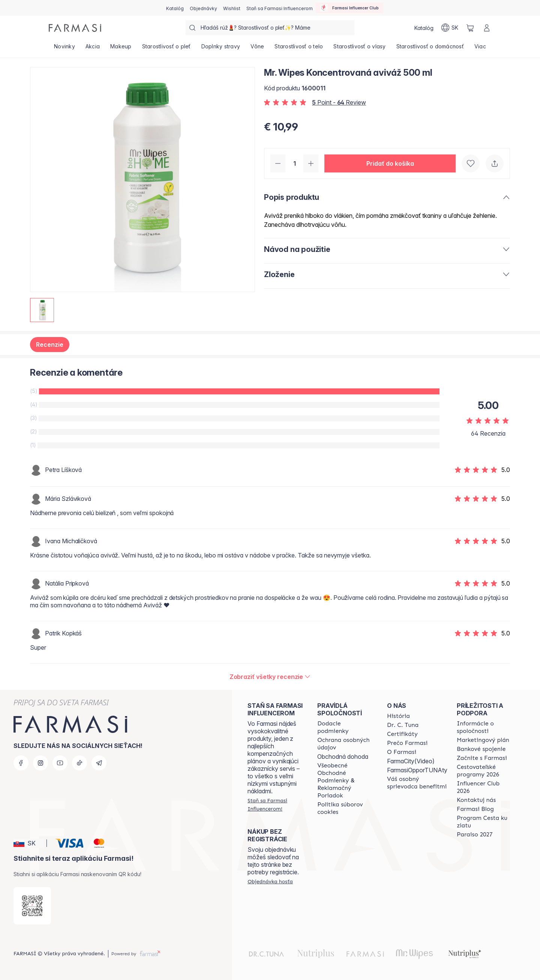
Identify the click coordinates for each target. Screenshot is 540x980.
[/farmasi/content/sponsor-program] (485, 822)
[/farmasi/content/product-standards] (402, 734)
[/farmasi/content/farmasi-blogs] (475, 809)
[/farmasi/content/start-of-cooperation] (482, 758)
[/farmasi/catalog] (175, 8)
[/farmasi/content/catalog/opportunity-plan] (483, 740)
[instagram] (40, 763)
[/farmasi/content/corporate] (485, 727)
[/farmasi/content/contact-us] (476, 800)
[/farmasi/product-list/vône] (257, 49)
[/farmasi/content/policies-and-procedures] (345, 744)
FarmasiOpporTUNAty (417, 770)
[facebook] (21, 763)
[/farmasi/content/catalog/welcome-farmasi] (417, 783)
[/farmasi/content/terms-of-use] (345, 781)
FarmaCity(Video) (411, 761)
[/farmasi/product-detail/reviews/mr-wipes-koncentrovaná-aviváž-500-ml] (270, 677)
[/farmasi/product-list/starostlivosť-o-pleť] (166, 49)
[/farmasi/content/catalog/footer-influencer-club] (485, 787)
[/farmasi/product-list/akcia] (93, 49)
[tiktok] (79, 763)
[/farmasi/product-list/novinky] (64, 49)
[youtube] (60, 763)
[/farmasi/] (75, 28)
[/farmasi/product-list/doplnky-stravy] (221, 49)
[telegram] (99, 763)
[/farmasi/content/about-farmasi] (398, 716)
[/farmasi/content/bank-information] (481, 749)
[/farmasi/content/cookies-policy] (345, 808)
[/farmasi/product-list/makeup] (121, 49)
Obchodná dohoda (343, 757)
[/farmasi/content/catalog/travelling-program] (485, 771)
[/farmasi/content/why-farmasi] (407, 743)
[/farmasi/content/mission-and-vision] (403, 725)
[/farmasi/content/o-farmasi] (402, 752)
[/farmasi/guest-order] (270, 881)
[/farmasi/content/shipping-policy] (345, 727)
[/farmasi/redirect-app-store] (32, 906)
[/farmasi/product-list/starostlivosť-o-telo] (299, 49)
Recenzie (50, 345)
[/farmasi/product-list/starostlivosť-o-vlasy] (359, 49)
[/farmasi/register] (203, 8)
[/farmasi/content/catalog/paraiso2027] (475, 835)
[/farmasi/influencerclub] (349, 8)
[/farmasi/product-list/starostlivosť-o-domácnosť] (430, 49)
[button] (390, 163)
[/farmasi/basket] (470, 28)
